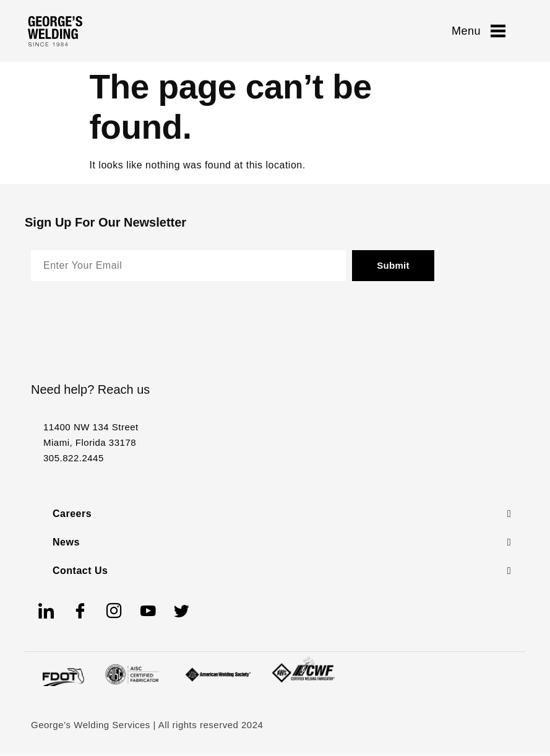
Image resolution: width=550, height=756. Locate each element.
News (66, 542)
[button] (282, 514)
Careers (72, 514)
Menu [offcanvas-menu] (479, 31)
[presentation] (125, 321)
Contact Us (80, 571)
